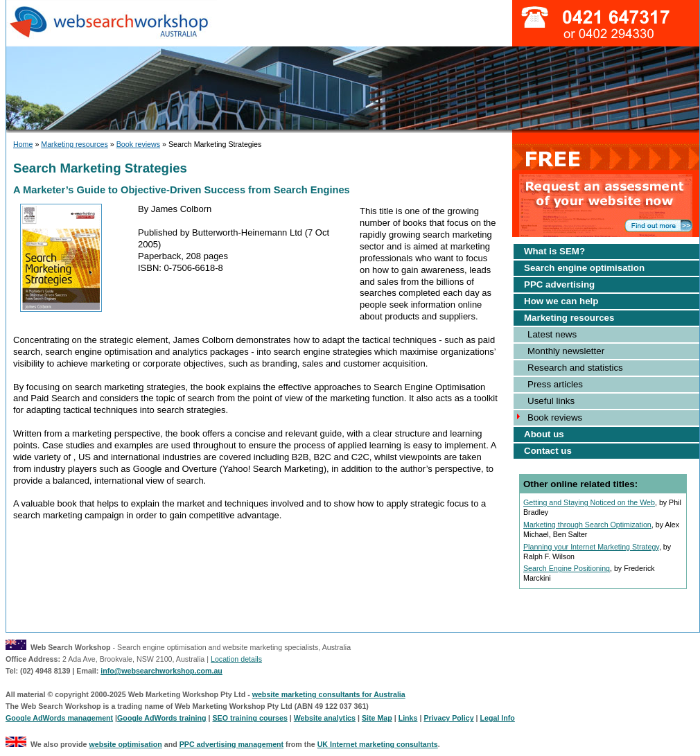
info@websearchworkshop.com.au (161, 671)
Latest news (552, 334)
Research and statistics (575, 368)
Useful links (551, 401)
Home (23, 144)
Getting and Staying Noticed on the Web (589, 502)
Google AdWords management (59, 718)
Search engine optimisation (584, 268)
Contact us (548, 451)
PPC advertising (559, 284)
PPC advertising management (231, 744)
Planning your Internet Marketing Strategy (591, 547)
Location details (236, 659)
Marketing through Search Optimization (587, 525)
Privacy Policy (448, 718)
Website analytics (325, 718)
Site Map (377, 718)
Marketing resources (75, 144)
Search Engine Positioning (567, 568)
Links (408, 718)
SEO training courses (250, 718)
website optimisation (125, 744)
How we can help (561, 301)
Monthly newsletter (566, 351)
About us (544, 434)
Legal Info (498, 718)
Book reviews (138, 144)
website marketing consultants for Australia (329, 694)
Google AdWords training (161, 718)
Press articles (555, 384)
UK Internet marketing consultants (378, 744)
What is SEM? (554, 251)
